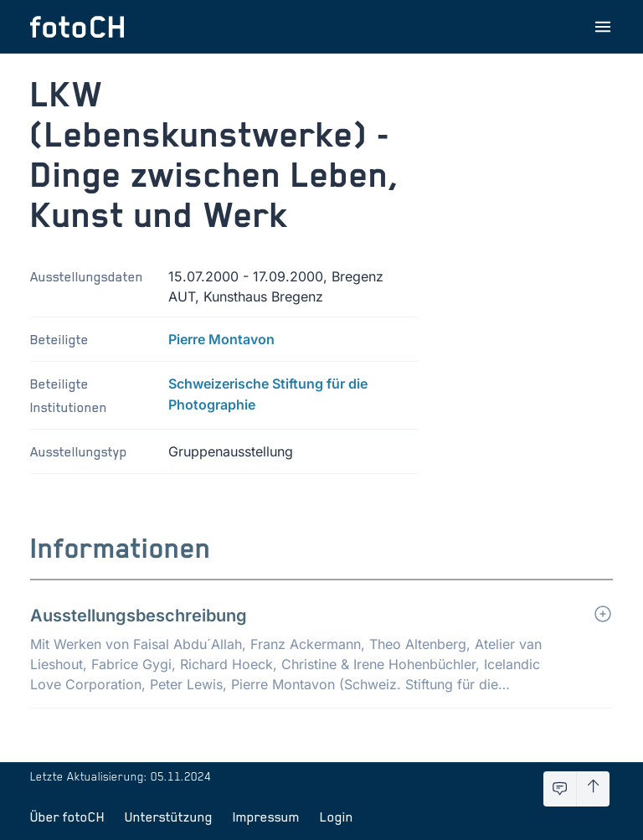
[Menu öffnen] (603, 27)
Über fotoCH (67, 817)
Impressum (266, 817)
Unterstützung (169, 817)
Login (337, 817)
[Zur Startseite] (77, 27)
